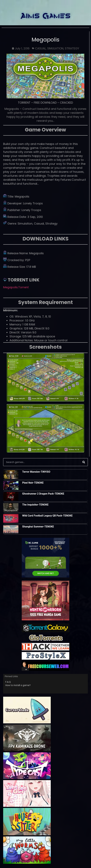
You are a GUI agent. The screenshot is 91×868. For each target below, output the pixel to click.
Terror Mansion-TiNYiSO (36, 472)
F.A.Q (8, 682)
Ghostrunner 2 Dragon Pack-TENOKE (43, 494)
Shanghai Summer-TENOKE (38, 527)
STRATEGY (72, 48)
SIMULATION (55, 48)
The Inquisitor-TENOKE (35, 505)
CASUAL (40, 48)
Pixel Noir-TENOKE (33, 483)
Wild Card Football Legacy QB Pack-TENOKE (47, 516)
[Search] (84, 462)
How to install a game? (18, 685)
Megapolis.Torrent (16, 287)
